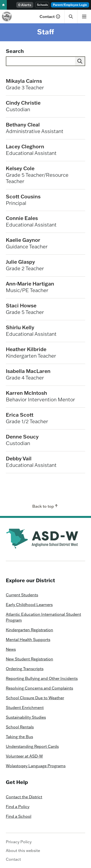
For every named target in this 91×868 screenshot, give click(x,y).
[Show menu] (84, 17)
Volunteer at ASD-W (24, 756)
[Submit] (80, 61)
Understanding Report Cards (32, 746)
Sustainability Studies (26, 717)
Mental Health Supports (28, 640)
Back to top (45, 506)
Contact (50, 17)
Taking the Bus (19, 737)
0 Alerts (25, 5)
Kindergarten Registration (29, 630)
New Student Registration (29, 659)
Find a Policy (18, 807)
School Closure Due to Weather (35, 698)
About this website (23, 851)
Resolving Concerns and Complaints (39, 688)
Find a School (19, 816)
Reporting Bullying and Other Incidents (42, 678)
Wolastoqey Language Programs (36, 766)
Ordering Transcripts (25, 669)
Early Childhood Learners (29, 605)
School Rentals (20, 727)
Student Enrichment (25, 708)
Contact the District (24, 797)
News (11, 649)
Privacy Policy (19, 842)
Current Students (22, 595)
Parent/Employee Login (70, 5)
